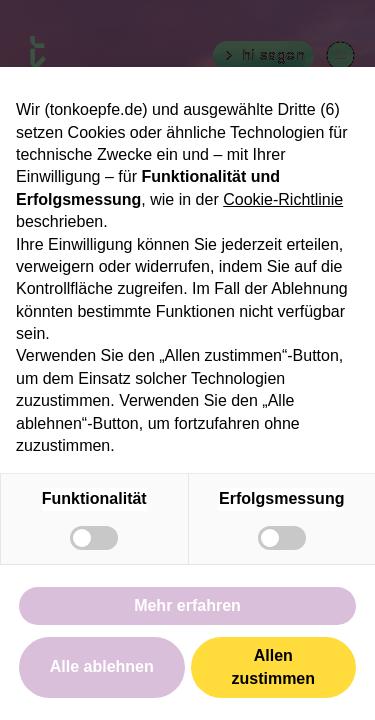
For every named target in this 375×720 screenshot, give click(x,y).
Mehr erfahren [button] (187, 605)
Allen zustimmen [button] (273, 666)
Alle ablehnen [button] (102, 666)
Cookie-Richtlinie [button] (283, 199)
